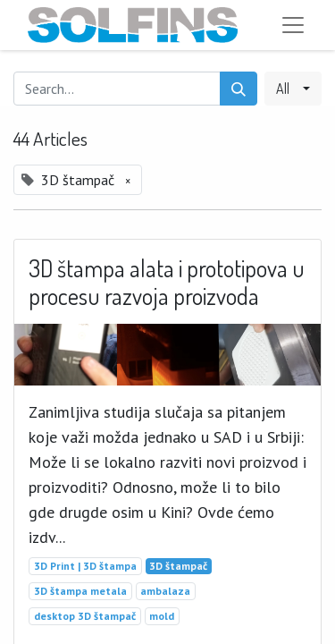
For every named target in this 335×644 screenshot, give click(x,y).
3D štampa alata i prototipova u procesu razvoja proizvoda (167, 282)
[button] (293, 89)
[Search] (239, 89)
